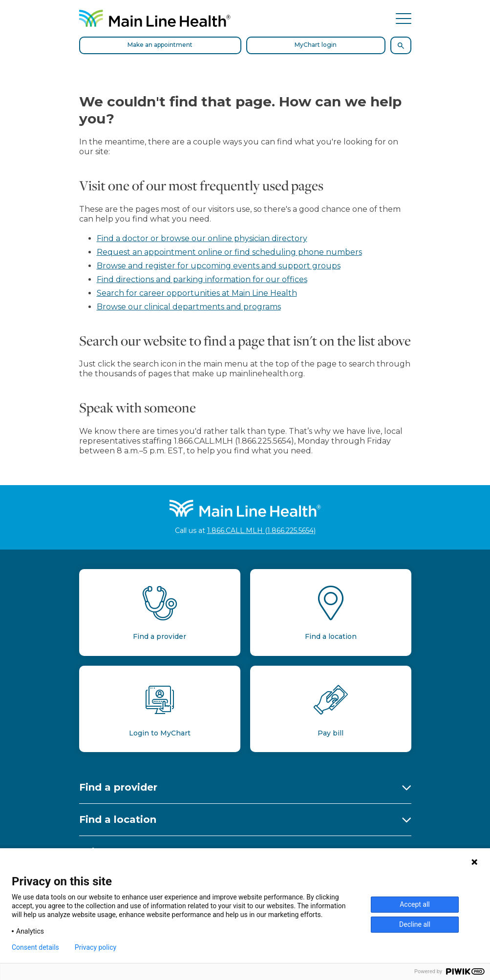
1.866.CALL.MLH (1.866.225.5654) (261, 531)
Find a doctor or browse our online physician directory (202, 238)
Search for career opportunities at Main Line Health (197, 293)
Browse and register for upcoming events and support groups (219, 266)
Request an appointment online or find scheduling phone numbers (229, 252)
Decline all (415, 924)
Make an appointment (160, 45)
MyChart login (316, 45)
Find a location (118, 819)
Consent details (35, 947)
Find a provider (118, 787)
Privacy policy (96, 947)
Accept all (415, 904)
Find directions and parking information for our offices (202, 279)
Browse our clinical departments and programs (189, 307)
